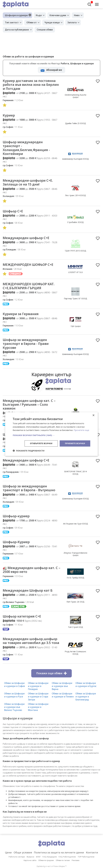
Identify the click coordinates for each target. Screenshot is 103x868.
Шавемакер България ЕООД (75, 160)
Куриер (9, 116)
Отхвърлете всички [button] (41, 443)
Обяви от (32, 22)
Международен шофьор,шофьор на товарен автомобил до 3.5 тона (28, 651)
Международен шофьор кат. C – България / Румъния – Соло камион (30, 409)
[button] (51, 435)
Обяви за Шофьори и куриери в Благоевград (86, 709)
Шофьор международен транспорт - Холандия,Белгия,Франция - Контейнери (28, 149)
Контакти (92, 865)
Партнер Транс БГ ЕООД (76, 302)
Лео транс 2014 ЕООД (76, 198)
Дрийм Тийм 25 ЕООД (76, 124)
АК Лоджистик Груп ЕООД (76, 530)
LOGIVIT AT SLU (75, 275)
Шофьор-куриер (17, 522)
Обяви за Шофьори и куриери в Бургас (86, 697)
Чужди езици (52, 22)
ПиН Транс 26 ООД (75, 609)
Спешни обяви (45, 30)
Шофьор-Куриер (18, 549)
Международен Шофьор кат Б (30, 598)
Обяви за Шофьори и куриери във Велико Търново (14, 719)
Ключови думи (58, 15)
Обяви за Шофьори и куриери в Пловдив (38, 698)
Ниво (77, 15)
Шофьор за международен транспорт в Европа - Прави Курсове (28, 348)
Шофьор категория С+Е (24, 624)
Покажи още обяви (51, 686)
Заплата (72, 22)
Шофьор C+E (14, 214)
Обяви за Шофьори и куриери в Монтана (38, 719)
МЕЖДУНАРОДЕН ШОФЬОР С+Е (30, 268)
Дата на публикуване (17, 30)
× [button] (93, 415)
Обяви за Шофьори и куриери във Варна (62, 698)
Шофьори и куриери (16, 15)
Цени (8, 865)
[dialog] (51, 434)
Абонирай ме (54, 70)
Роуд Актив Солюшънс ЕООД (75, 663)
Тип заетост (12, 22)
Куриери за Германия (22, 318)
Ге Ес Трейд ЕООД (76, 585)
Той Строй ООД (76, 635)
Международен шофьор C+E (28, 241)
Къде (39, 15)
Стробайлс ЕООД (75, 225)
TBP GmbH (76, 330)
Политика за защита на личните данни (59, 865)
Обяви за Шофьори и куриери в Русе (14, 707)
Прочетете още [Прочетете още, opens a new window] (81, 430)
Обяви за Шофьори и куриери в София (14, 697)
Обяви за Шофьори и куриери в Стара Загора (38, 709)
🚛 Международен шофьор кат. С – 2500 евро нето (31, 577)
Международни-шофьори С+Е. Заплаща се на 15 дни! (30, 185)
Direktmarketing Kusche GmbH (76, 96)
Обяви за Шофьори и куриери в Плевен (63, 707)
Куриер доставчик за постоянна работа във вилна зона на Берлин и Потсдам (29, 85)
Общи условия (23, 865)
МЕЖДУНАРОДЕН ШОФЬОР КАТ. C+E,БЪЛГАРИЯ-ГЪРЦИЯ (31, 289)
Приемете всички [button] (75, 443)
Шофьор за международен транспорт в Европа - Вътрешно (31, 494)
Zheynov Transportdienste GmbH (75, 561)
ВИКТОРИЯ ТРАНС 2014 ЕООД (76, 478)
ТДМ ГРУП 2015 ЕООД (75, 254)
